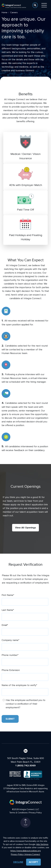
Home (4, 12)
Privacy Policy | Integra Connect (26, 854)
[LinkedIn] (26, 751)
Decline (18, 862)
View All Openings (26, 528)
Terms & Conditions (18, 813)
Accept (33, 862)
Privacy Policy (35, 813)
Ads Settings (42, 844)
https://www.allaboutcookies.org (26, 851)
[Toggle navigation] (44, 5)
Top (26, 823)
